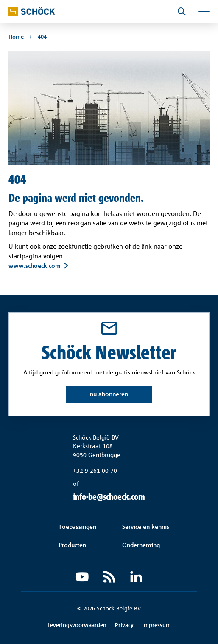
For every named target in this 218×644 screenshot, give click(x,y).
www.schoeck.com (35, 266)
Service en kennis (146, 526)
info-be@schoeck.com (109, 497)
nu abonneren (109, 394)
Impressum (157, 625)
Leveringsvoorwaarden (77, 625)
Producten (72, 545)
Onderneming (141, 545)
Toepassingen (77, 526)
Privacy (124, 625)
